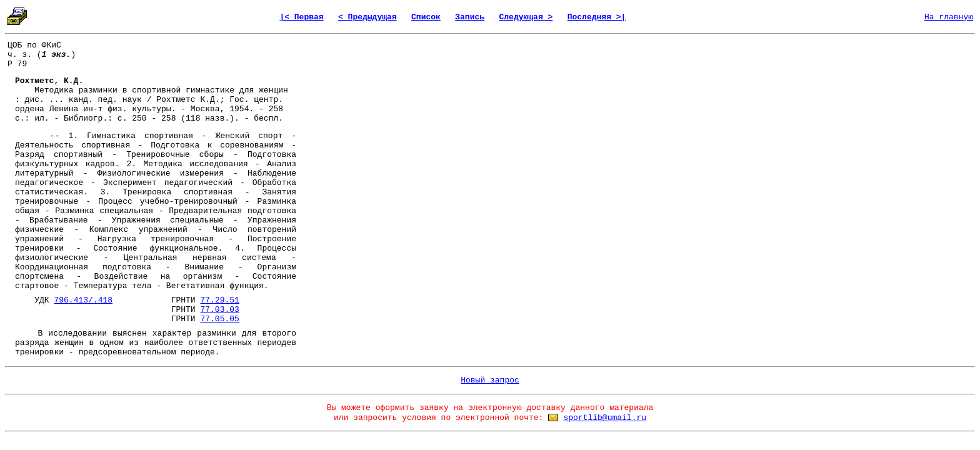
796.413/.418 (83, 300)
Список (426, 17)
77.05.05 (219, 319)
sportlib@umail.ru (605, 418)
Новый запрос (490, 380)
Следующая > (526, 17)
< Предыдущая (367, 17)
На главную (949, 17)
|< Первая (301, 17)
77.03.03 (219, 310)
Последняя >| (597, 17)
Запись (470, 17)
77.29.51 (219, 300)
